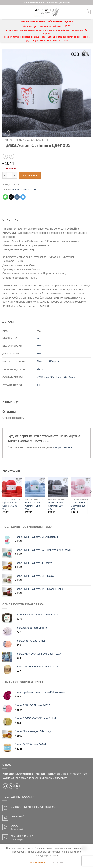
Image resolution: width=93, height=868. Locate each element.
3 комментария (23, 840)
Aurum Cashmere (38, 140)
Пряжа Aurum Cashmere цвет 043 (10, 506)
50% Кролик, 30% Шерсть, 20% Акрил (56, 377)
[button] (4, 12)
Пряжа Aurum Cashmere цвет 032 (56, 506)
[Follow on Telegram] (17, 786)
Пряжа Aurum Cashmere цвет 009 (33, 506)
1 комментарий (20, 829)
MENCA (20, 140)
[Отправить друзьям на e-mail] (11, 197)
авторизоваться (63, 447)
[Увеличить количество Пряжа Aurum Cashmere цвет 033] (15, 175)
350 (39, 353)
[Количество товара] (10, 175)
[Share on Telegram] (23, 197)
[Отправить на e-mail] (5, 786)
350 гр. (40, 345)
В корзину (30, 175)
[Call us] (11, 786)
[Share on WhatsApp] (5, 197)
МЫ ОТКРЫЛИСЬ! (22, 836)
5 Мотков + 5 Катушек (48, 361)
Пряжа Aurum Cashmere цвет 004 (79, 506)
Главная (7, 140)
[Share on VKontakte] (17, 197)
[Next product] (5, 156)
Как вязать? (18, 816)
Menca (40, 369)
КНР (39, 385)
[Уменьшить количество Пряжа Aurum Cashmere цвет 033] (4, 175)
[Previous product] (12, 156)
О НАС (15, 825)
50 (38, 338)
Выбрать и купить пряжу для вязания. (33, 807)
